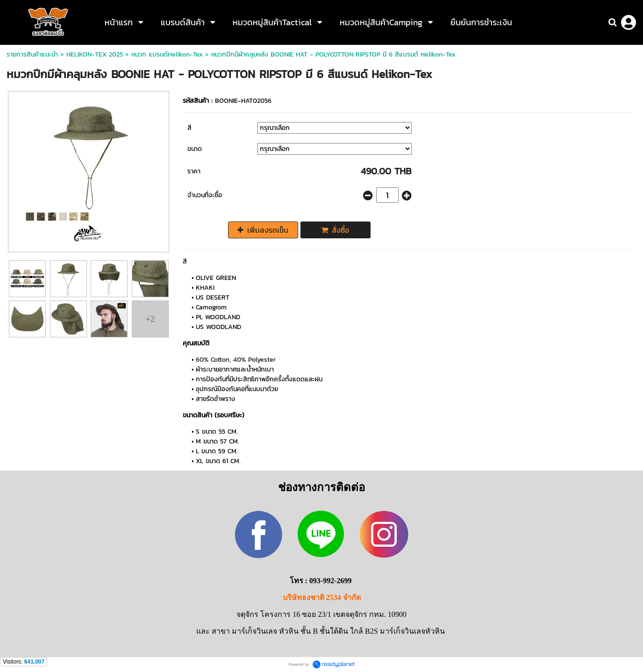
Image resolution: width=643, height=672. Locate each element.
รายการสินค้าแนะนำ (32, 54)
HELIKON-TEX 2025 (95, 54)
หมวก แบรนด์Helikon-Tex (167, 54)
